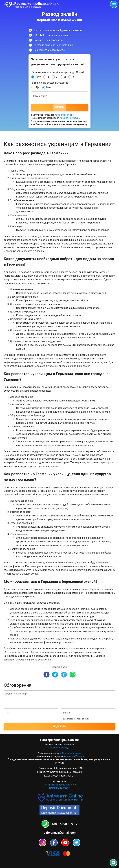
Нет (38, 77)
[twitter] (55, 675)
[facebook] (46, 675)
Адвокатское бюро (64, 115)
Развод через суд (60, 748)
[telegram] (64, 675)
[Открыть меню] (114, 4)
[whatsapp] (73, 675)
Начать (59, 107)
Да (37, 87)
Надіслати (59, 726)
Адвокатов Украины (70, 118)
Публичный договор (59, 788)
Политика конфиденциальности (59, 785)
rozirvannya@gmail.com (60, 833)
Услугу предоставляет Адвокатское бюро (58, 30)
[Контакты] (113, 863)
